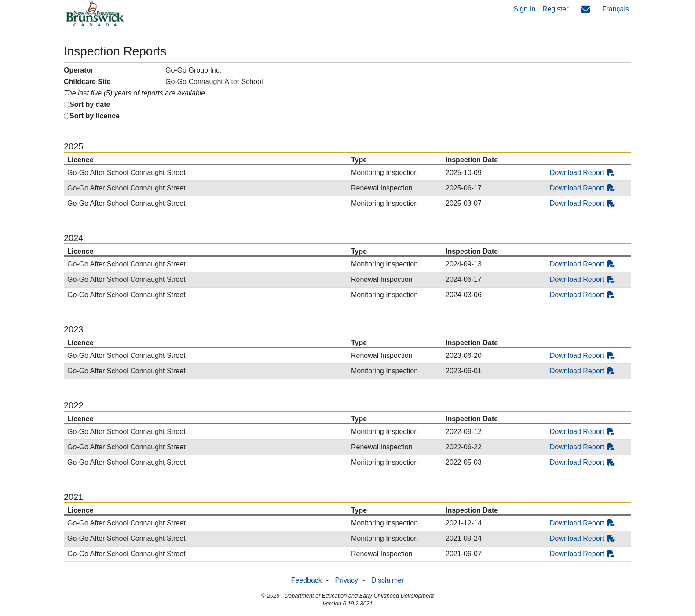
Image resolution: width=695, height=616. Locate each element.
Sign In (524, 9)
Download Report (582, 173)
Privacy (347, 580)
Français (616, 9)
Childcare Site (87, 82)
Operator (79, 70)
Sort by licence (95, 116)
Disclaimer (388, 580)
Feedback (307, 580)
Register (556, 9)
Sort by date (90, 104)
